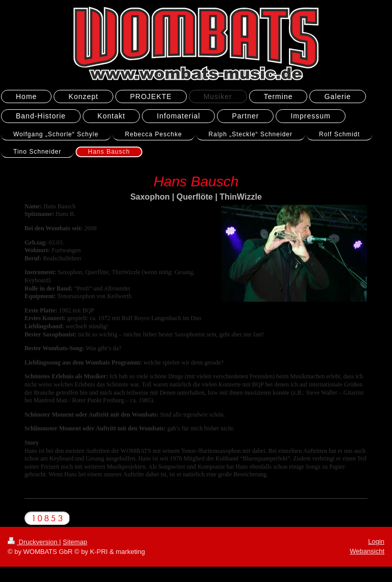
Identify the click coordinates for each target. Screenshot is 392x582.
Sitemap (75, 542)
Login (376, 541)
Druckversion (33, 542)
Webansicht (367, 551)
